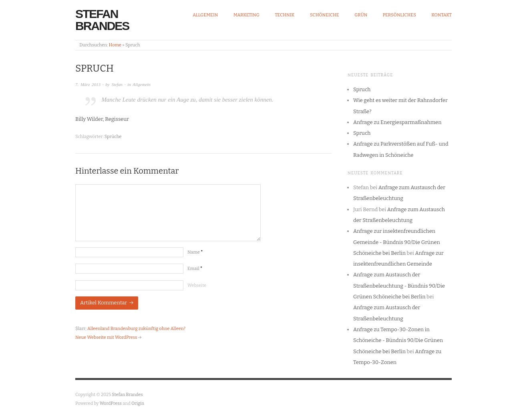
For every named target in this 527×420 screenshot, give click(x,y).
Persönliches (399, 15)
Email (195, 269)
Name (195, 252)
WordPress (111, 403)
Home (115, 45)
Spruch (362, 89)
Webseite (197, 285)
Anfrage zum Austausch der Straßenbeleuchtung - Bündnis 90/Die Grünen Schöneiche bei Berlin (399, 286)
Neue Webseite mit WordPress (106, 337)
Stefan (117, 84)
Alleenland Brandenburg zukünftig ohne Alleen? (136, 329)
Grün (361, 15)
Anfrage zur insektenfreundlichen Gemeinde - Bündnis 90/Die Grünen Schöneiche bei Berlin (397, 242)
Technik (285, 15)
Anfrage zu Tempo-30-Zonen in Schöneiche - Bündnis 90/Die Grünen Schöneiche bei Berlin (398, 340)
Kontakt (442, 15)
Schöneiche (325, 15)
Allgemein (205, 15)
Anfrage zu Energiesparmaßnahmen (397, 122)
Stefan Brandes (102, 20)
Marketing (246, 15)
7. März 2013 (88, 84)
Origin (138, 403)
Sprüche (113, 137)
